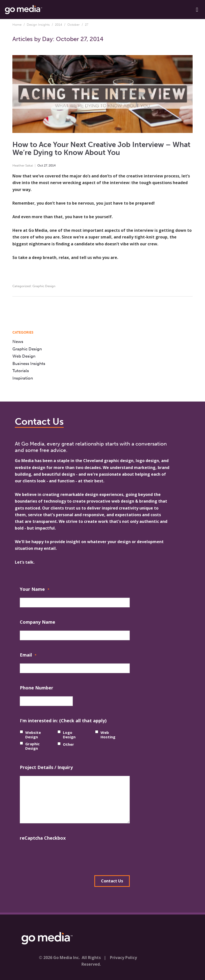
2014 (59, 25)
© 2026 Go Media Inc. (59, 958)
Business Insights (29, 363)
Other (68, 744)
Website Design (33, 735)
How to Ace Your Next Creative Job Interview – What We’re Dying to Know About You (101, 149)
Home (17, 25)
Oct (40, 165)
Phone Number (37, 688)
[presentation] (57, 856)
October (74, 25)
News (18, 341)
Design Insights (38, 25)
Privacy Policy (123, 958)
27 (45, 165)
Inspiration (23, 378)
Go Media (24, 461)
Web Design (24, 356)
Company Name (38, 622)
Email (28, 655)
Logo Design (69, 735)
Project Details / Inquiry (46, 767)
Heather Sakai (23, 165)
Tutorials (21, 371)
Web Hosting (108, 735)
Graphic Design (44, 286)
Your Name (35, 590)
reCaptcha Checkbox (43, 838)
